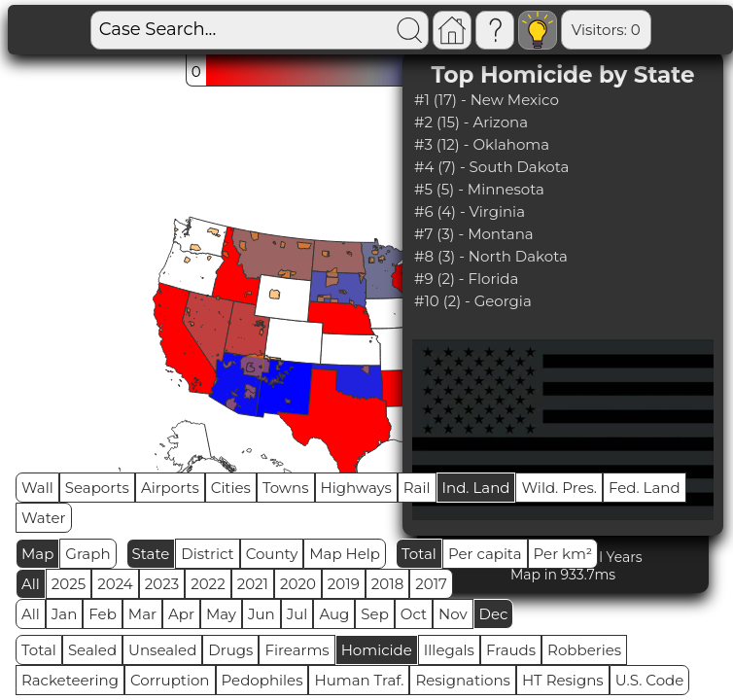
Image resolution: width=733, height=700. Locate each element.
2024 (115, 584)
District (207, 554)
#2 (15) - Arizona (471, 122)
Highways (356, 488)
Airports (170, 488)
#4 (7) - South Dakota (491, 167)
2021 (253, 584)
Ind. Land (476, 488)
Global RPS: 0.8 (653, 30)
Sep (374, 614)
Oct (414, 614)
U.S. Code (650, 680)
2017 (431, 584)
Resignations (463, 680)
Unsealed (162, 650)
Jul (297, 614)
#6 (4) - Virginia (470, 211)
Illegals (449, 650)
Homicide (377, 650)
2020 (298, 584)
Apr (181, 614)
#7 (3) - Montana (474, 234)
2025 (69, 584)
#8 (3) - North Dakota (491, 256)
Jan (65, 614)
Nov (453, 614)
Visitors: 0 (538, 30)
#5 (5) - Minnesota (479, 189)
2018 (387, 584)
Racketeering (70, 680)
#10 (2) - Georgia (473, 301)
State (151, 554)
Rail (417, 488)
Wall (37, 488)
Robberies (584, 650)
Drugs (230, 650)
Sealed (92, 650)
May (221, 614)
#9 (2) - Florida (466, 279)
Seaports (97, 488)
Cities (231, 488)
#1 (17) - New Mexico (487, 100)
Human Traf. (359, 680)
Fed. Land (645, 488)
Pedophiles (262, 680)
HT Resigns (563, 680)
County (272, 554)
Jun (262, 614)
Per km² (563, 554)
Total (419, 554)
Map (37, 554)
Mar (142, 614)
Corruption (170, 680)
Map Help (345, 554)
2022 (208, 584)
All (31, 584)
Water (44, 518)
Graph (87, 554)
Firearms (297, 650)
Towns (286, 488)
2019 (344, 584)
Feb (102, 614)
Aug (334, 614)
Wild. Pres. (559, 488)
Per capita (485, 554)
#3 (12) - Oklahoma (482, 144)
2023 (162, 584)
